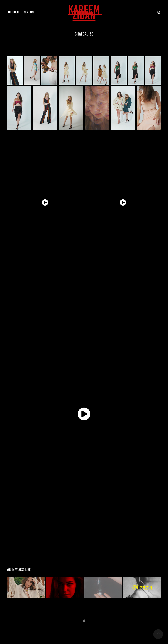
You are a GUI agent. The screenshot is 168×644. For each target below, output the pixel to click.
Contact (29, 12)
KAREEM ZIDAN (85, 12)
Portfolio (13, 12)
